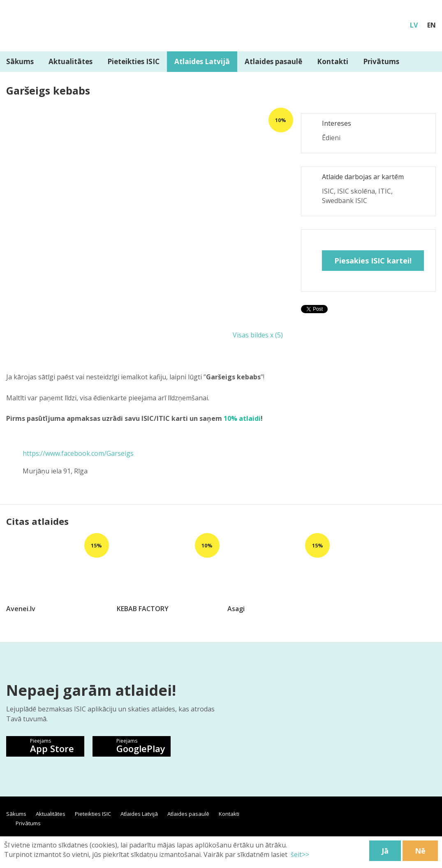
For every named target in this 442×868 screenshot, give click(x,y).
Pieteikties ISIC (133, 61)
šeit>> (299, 854)
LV (414, 25)
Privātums (381, 61)
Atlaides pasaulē (273, 61)
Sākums (16, 814)
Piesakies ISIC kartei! (373, 261)
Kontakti (333, 61)
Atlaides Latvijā (202, 61)
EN (432, 25)
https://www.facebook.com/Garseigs (78, 453)
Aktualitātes (71, 61)
